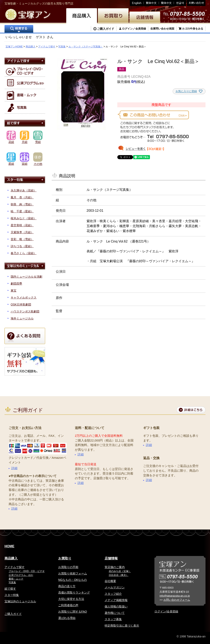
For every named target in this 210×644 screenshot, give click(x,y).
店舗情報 (111, 558)
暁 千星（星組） (22, 211)
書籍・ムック (16, 579)
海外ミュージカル (22, 318)
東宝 (14, 291)
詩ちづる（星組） (22, 246)
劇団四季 (16, 284)
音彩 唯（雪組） (22, 239)
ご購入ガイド (106, 29)
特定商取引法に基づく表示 (122, 626)
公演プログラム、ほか (21, 575)
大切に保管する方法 (71, 599)
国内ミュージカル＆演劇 (26, 277)
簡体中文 (166, 3)
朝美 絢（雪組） (22, 204)
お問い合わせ (196, 3)
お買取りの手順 (68, 567)
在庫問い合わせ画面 (162, 29)
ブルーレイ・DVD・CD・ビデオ (27, 571)
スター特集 (12, 595)
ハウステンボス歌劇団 (25, 311)
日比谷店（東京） (119, 575)
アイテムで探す (47, 47)
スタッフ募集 (113, 619)
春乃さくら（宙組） (24, 253)
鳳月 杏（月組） (22, 197)
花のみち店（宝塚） (120, 571)
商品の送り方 (67, 586)
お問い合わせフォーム (177, 600)
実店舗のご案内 (115, 567)
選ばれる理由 (67, 618)
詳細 (14, 468)
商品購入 (31, 47)
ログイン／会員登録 (134, 29)
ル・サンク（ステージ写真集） (86, 47)
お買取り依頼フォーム (73, 573)
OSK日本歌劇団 (21, 304)
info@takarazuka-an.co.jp (175, 596)
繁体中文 (151, 3)
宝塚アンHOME (14, 47)
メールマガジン (115, 587)
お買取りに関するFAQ (73, 612)
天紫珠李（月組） (22, 232)
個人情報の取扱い (116, 606)
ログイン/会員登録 (166, 611)
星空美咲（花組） (22, 225)
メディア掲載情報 (116, 600)
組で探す (10, 589)
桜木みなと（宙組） (24, 218)
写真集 (62, 47)
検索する (19, 29)
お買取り (65, 558)
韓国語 (180, 3)
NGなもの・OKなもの (72, 580)
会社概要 (110, 581)
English (137, 3)
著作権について (115, 613)
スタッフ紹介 (113, 594)
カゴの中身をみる (193, 29)
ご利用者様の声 (68, 605)
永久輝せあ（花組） (24, 190)
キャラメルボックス (24, 297)
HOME (9, 546)
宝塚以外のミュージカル (20, 601)
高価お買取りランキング (74, 593)
